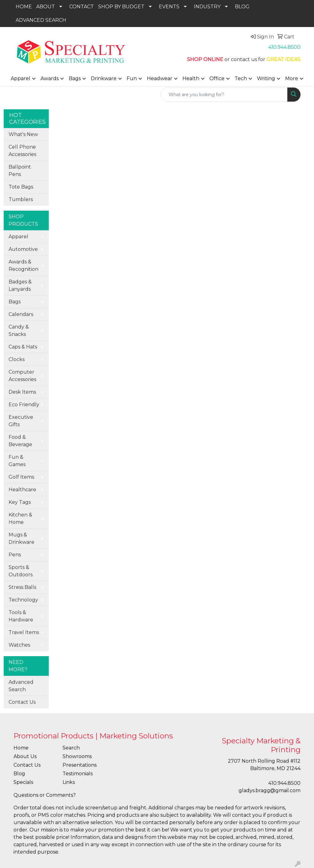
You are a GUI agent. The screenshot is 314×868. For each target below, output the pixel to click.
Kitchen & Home (20, 518)
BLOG (242, 7)
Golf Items (21, 477)
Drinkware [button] (104, 78)
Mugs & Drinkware (21, 538)
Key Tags (20, 502)
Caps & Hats (23, 347)
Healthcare (22, 490)
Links (69, 782)
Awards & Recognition (23, 265)
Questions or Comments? (45, 795)
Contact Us (22, 702)
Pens (15, 555)
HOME (24, 7)
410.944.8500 (284, 47)
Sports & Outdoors (21, 571)
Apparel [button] (21, 78)
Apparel (18, 237)
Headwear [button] (160, 78)
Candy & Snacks (19, 331)
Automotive (23, 249)
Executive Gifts (21, 421)
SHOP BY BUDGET (121, 7)
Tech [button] (241, 78)
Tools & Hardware (21, 616)
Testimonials (78, 774)
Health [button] (191, 78)
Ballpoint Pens (20, 171)
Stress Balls (22, 587)
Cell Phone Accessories (22, 151)
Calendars (21, 314)
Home (21, 748)
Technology (23, 600)
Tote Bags (21, 187)
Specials (23, 782)
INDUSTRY (207, 7)
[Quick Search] (224, 95)
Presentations (80, 765)
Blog (19, 774)
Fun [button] (132, 78)
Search (71, 748)
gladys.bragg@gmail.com (270, 790)
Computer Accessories (22, 376)
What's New (23, 134)
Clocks (17, 359)
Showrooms (77, 756)
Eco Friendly (24, 405)
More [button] (292, 78)
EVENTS (169, 7)
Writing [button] (266, 78)
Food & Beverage (20, 441)
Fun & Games (17, 461)
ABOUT (46, 7)
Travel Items (24, 632)
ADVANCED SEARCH (41, 20)
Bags (15, 302)
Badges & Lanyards (20, 285)
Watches (19, 645)
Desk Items (22, 392)
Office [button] (217, 78)
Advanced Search (21, 686)
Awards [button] (50, 78)
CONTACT (82, 7)
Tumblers (21, 199)
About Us (25, 756)
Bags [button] (75, 78)
